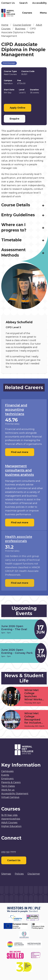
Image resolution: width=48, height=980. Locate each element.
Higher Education (11, 826)
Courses (27, 13)
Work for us (8, 790)
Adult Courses (9, 823)
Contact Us (8, 3)
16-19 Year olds (9, 815)
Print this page (9, 63)
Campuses (7, 771)
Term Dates (8, 786)
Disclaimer (34, 874)
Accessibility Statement (15, 794)
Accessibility (39, 3)
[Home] (13, 13)
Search (23, 3)
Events (5, 775)
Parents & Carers (11, 782)
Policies (19, 874)
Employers (7, 779)
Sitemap (6, 874)
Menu (43, 13)
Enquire (15, 119)
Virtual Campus (10, 797)
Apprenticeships (11, 819)
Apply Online (18, 108)
